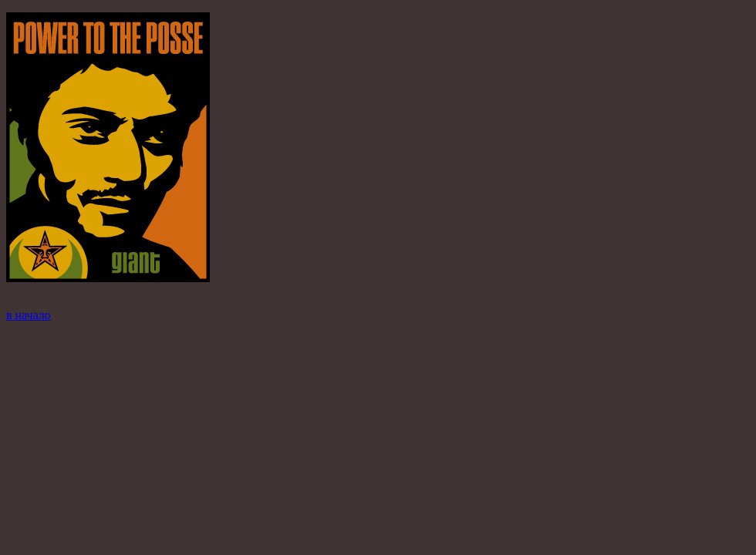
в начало (29, 315)
